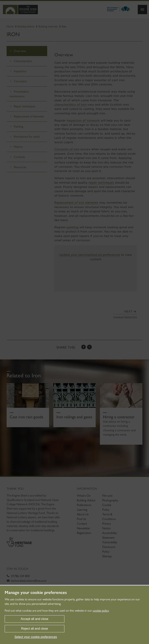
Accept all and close (35, 619)
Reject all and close (35, 629)
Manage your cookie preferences (36, 593)
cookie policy (101, 611)
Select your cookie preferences (36, 637)
